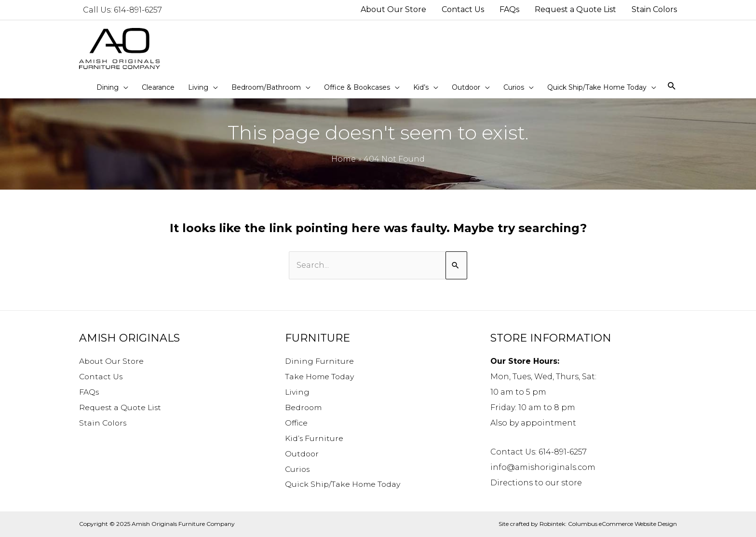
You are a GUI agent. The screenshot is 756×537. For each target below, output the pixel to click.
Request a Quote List (121, 407)
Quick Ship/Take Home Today (344, 485)
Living (297, 392)
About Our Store (112, 361)
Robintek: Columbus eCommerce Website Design (608, 524)
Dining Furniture (320, 361)
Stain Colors (104, 423)
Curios (298, 469)
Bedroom (304, 407)
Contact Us (101, 377)
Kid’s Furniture (314, 438)
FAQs (89, 392)
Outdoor (302, 454)
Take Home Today (320, 377)
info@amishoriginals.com (543, 467)
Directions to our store (536, 483)
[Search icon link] (672, 87)
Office (297, 423)
